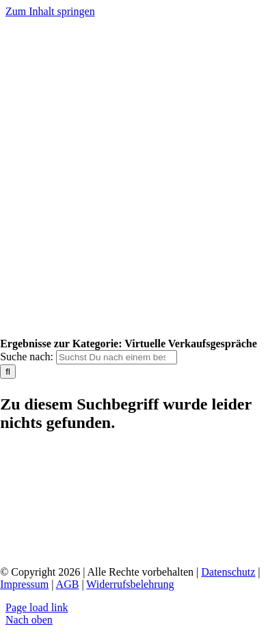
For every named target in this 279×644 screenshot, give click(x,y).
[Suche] (8, 372)
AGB (68, 584)
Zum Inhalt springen (50, 11)
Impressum (24, 584)
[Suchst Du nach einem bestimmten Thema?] (117, 357)
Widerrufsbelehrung (130, 584)
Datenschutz (228, 572)
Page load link (37, 607)
